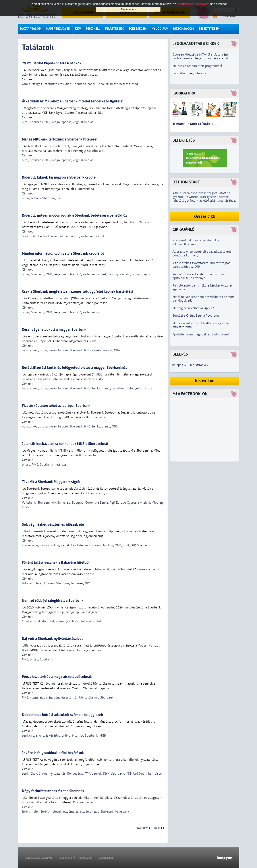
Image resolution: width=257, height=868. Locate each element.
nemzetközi (30, 350)
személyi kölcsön (68, 621)
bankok (104, 84)
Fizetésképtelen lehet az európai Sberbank (56, 406)
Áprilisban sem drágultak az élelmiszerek (201, 334)
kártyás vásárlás (49, 736)
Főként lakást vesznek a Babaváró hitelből (56, 563)
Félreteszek (114, 29)
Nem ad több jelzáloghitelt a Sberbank (53, 601)
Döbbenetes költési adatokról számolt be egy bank (63, 715)
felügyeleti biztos (140, 388)
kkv (73, 545)
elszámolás (71, 812)
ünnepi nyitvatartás (52, 774)
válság (55, 545)
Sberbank (79, 84)
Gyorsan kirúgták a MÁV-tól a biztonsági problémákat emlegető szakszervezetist (200, 56)
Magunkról (66, 858)
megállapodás (62, 122)
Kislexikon (205, 381)
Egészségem (138, 29)
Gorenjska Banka (97, 503)
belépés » (179, 365)
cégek (66, 545)
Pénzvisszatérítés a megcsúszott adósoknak (57, 677)
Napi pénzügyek (58, 29)
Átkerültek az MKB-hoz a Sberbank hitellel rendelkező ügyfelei (73, 101)
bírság (26, 465)
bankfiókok (30, 774)
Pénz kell (93, 29)
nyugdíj (113, 274)
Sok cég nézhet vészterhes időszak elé (53, 524)
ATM (87, 774)
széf (103, 274)
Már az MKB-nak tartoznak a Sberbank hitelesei (60, 139)
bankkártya (29, 736)
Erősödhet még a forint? (189, 73)
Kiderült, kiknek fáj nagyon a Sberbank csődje (59, 177)
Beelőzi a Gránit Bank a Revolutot (196, 316)
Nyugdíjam (160, 29)
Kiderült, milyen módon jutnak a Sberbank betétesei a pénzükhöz (74, 215)
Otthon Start (186, 182)
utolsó (157, 828)
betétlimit (119, 388)
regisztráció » (199, 365)
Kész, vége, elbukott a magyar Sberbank (54, 330)
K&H (126, 545)
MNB (49, 274)
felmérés (77, 583)
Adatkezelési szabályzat (39, 858)
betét (114, 84)
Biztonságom (183, 29)
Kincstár (125, 274)
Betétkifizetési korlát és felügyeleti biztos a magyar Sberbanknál (74, 368)
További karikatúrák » (193, 124)
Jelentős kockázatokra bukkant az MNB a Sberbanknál (65, 444)
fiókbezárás (75, 774)
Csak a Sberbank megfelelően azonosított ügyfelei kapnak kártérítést (78, 292)
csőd (135, 84)
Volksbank (29, 503)
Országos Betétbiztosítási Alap (50, 84)
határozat (61, 465)
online (66, 736)
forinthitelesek (51, 812)
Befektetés (184, 140)
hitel (25, 122)
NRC (88, 583)
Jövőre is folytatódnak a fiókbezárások (53, 753)
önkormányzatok (143, 274)
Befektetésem (209, 29)
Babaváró (28, 583)
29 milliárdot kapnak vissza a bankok (52, 63)
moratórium (93, 545)
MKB (47, 122)
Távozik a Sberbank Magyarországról (51, 482)
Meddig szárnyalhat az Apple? (193, 308)
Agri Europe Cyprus (123, 503)
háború (92, 84)
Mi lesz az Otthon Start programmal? (198, 66)
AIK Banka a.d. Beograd (68, 503)
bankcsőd (28, 236)
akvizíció (144, 503)
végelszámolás (83, 122)
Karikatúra (184, 93)
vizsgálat (36, 698)
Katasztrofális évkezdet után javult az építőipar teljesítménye (198, 276)
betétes (125, 84)
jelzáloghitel (45, 621)
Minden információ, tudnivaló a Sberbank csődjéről (63, 253)
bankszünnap (101, 388)
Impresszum (85, 858)
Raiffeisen (155, 774)
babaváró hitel (91, 621)
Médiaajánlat (106, 858)
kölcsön (49, 583)
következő (142, 828)
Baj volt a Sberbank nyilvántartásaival (52, 639)
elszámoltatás (89, 812)
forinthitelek (31, 812)
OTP (133, 545)
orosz (26, 198)
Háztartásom (31, 29)
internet (78, 736)
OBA (25, 84)
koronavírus (30, 545)
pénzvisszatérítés (66, 698)
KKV (78, 29)
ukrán (64, 236)
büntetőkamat (89, 698)
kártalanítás (89, 236)
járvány (45, 545)
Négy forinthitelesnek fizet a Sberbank (53, 791)
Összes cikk (205, 217)
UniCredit (140, 774)
